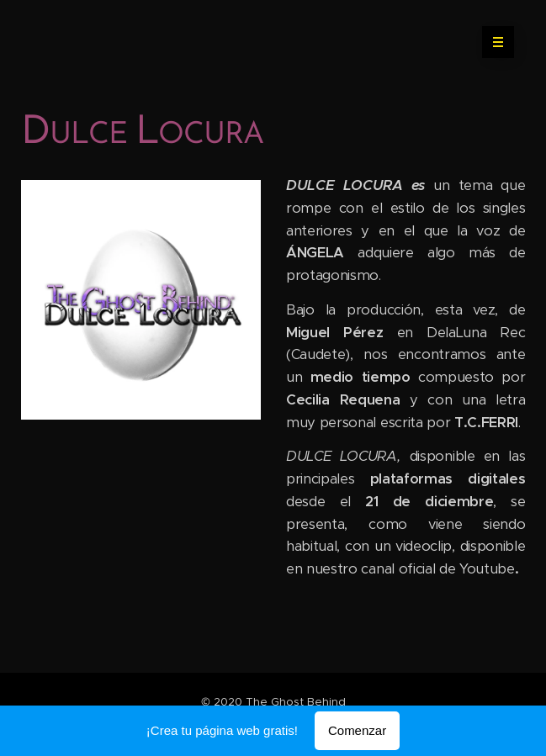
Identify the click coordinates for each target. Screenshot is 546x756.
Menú (493, 42)
